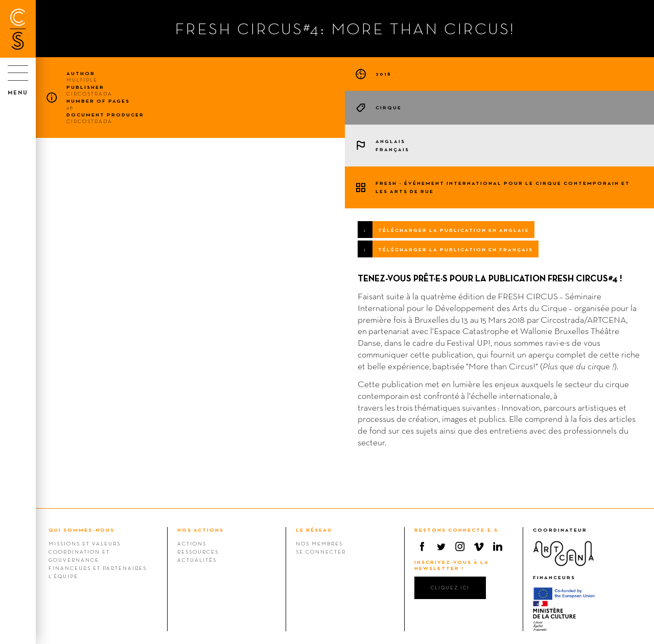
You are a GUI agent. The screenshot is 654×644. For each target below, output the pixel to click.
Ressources (198, 552)
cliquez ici (450, 588)
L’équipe (63, 576)
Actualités (197, 560)
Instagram (460, 546)
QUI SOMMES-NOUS (81, 530)
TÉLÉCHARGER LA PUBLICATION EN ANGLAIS (453, 230)
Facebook (422, 546)
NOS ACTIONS (201, 530)
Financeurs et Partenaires (98, 568)
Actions (192, 543)
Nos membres (319, 543)
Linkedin (498, 546)
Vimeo (479, 546)
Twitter (441, 546)
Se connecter (321, 552)
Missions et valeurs (85, 543)
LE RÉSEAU (314, 530)
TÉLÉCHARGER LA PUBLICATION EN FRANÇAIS (456, 249)
